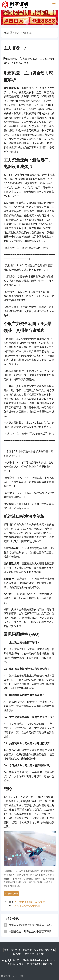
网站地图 (47, 964)
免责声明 (29, 954)
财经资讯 (50, 950)
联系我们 (18, 954)
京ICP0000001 (34, 964)
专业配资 (16, 950)
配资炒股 (27, 33)
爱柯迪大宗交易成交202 (28, 906)
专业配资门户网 (11, 894)
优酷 (21, 976)
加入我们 (41, 954)
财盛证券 (32, 960)
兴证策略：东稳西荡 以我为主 (31, 902)
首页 (17, 33)
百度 (15, 976)
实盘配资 (39, 950)
